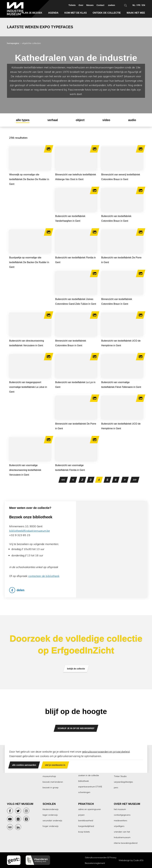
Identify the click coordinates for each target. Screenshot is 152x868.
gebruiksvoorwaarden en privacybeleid (106, 752)
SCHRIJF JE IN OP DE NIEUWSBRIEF (76, 728)
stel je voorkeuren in (55, 765)
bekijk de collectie (76, 669)
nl (134, 5)
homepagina (13, 43)
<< (63, 480)
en (144, 5)
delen (17, 590)
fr (139, 5)
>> (135, 480)
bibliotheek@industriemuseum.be (30, 531)
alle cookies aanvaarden (24, 765)
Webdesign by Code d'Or (131, 860)
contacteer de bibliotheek (44, 576)
